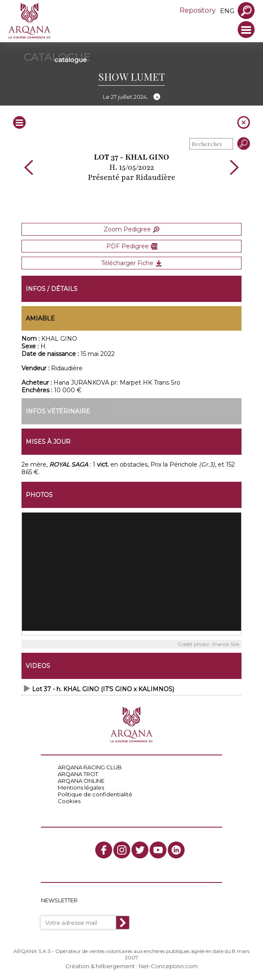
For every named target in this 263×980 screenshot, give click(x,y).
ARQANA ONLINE (81, 781)
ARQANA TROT (78, 774)
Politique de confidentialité (95, 794)
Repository (198, 10)
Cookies (69, 801)
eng (227, 11)
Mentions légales (81, 787)
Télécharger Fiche (131, 263)
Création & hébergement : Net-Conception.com (131, 966)
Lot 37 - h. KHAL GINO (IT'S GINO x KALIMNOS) (103, 689)
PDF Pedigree (132, 246)
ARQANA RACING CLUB (90, 767)
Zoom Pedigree (131, 229)
